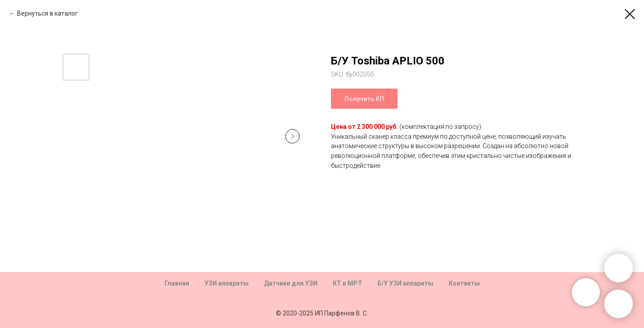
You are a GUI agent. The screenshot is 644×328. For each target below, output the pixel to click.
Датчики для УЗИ (291, 283)
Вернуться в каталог (47, 13)
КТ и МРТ (347, 283)
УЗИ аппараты (227, 283)
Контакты (464, 283)
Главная (177, 283)
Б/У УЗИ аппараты (405, 283)
